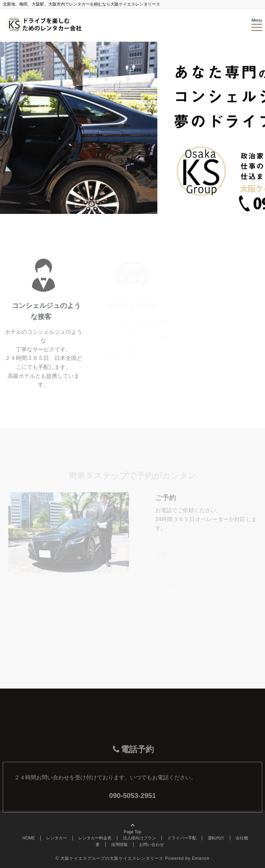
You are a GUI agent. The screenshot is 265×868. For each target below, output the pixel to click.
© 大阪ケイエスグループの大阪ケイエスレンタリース (110, 858)
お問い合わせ (151, 845)
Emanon (201, 858)
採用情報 (119, 845)
